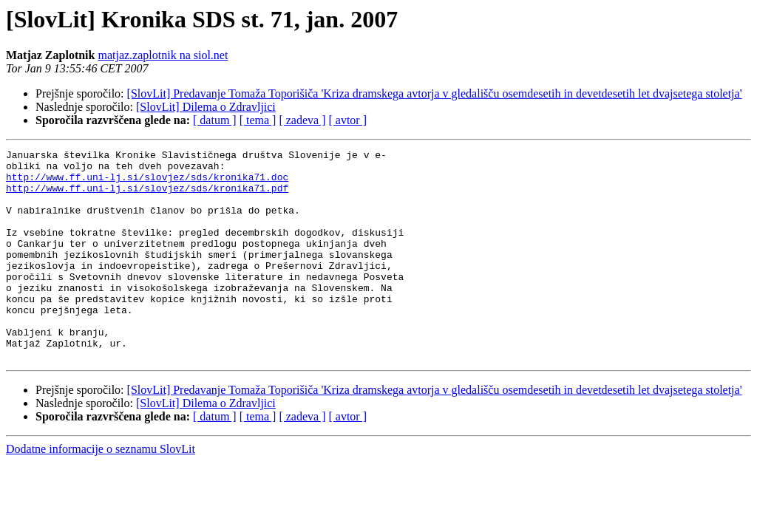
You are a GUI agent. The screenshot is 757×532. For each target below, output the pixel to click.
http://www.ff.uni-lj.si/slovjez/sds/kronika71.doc (147, 183)
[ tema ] (258, 120)
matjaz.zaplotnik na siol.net (163, 55)
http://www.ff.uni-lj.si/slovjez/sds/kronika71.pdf (147, 197)
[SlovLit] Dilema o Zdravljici (206, 107)
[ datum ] (215, 120)
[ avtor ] (347, 120)
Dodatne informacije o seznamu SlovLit (101, 491)
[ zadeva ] (302, 120)
